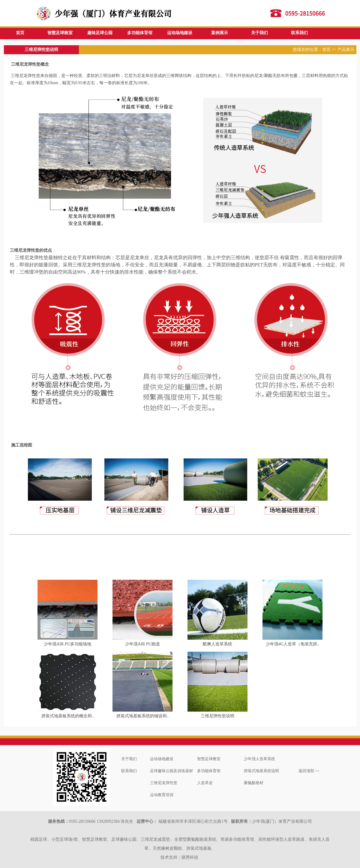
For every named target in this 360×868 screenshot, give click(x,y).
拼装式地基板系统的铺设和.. (143, 716)
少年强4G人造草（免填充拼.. (292, 644)
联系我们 (299, 33)
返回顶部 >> (309, 771)
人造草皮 (205, 783)
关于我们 (259, 33)
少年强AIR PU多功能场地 (67, 644)
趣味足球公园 (100, 33)
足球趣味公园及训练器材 (171, 771)
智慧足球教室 (60, 33)
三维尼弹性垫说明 (217, 716)
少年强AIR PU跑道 (142, 644)
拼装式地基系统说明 (261, 771)
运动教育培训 (162, 795)
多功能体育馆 (140, 33)
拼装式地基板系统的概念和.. (68, 716)
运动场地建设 (180, 33)
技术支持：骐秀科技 (179, 857)
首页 (20, 33)
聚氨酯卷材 (254, 783)
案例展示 (220, 33)
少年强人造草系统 (259, 759)
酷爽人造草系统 (217, 644)
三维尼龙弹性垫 (164, 783)
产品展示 (346, 50)
